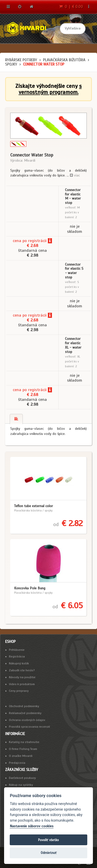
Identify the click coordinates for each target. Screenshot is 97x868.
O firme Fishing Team (23, 749)
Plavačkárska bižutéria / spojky (33, 510)
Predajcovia (17, 763)
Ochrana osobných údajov (27, 720)
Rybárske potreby (21, 60)
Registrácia (17, 656)
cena (17, 241)
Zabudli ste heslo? (22, 670)
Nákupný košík (19, 663)
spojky (11, 64)
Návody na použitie (22, 677)
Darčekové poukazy (22, 778)
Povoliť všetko (48, 840)
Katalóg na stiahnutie (24, 742)
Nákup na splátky (21, 785)
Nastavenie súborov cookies (32, 826)
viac (75, 175)
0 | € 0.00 (71, 7)
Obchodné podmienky (24, 706)
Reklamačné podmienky (25, 713)
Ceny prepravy (19, 691)
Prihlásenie (17, 650)
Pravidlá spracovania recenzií (29, 727)
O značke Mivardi (21, 756)
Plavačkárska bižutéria (64, 60)
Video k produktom (22, 684)
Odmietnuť (49, 853)
